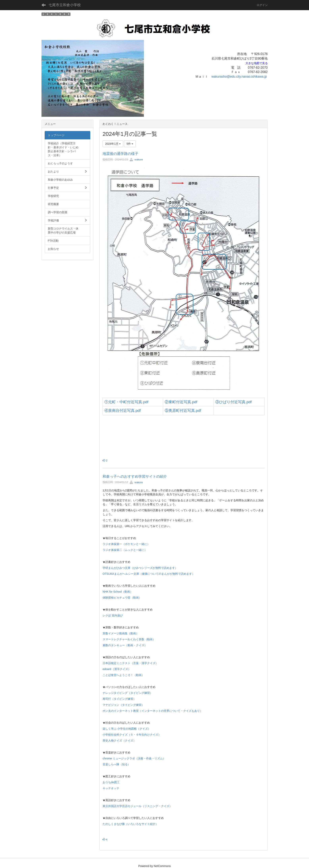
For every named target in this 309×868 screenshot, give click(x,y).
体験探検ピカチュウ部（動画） (122, 598)
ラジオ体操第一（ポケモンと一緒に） (126, 544)
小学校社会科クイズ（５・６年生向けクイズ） (132, 735)
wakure (136, 160)
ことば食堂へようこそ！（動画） (123, 675)
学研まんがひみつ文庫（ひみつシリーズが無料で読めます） (140, 568)
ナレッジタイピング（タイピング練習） (128, 693)
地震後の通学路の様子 (120, 154)
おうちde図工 (111, 782)
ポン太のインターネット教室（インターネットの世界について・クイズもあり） (153, 711)
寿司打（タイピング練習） (119, 699)
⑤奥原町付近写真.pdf (183, 410)
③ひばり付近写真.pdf (233, 402)
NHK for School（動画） (118, 592)
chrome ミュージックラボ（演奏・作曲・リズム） (134, 758)
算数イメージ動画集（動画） (121, 633)
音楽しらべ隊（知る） (116, 764)
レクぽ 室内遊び (113, 615)
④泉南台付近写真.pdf (123, 410)
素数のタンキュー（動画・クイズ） (125, 645)
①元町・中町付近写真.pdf (126, 402)
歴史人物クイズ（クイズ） (119, 741)
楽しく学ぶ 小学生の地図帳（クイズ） (127, 729)
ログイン (262, 5)
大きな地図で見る (257, 63)
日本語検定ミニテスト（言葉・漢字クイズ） (130, 663)
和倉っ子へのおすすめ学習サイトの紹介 (135, 476)
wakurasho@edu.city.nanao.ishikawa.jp (239, 77)
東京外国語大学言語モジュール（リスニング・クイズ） (137, 806)
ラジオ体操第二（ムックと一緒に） (125, 550)
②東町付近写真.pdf (181, 402)
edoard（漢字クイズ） (117, 669)
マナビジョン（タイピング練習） (123, 705)
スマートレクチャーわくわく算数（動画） (129, 639)
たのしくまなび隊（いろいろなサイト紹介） (130, 824)
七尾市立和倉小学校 (65, 5)
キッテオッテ (111, 788)
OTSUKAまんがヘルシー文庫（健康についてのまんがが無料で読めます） (149, 574)
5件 (130, 144)
